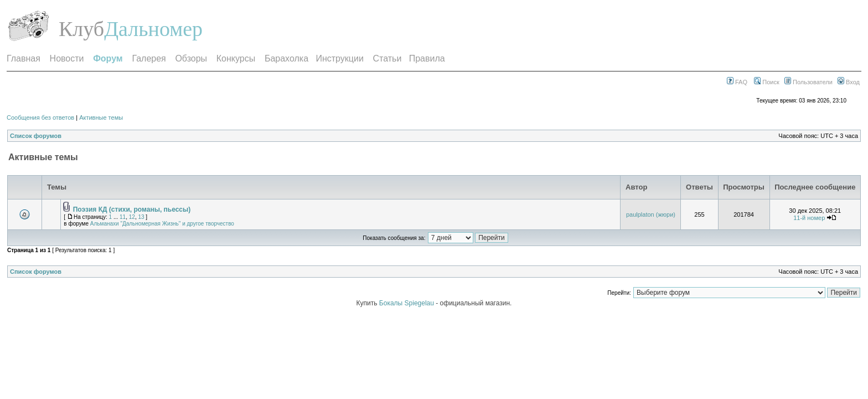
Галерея (149, 58)
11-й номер (809, 218)
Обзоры (191, 58)
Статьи (387, 58)
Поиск (767, 82)
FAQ (737, 82)
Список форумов (36, 136)
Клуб (81, 29)
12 (132, 217)
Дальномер (153, 29)
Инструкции (339, 58)
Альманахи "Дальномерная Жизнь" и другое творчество (162, 224)
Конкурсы (236, 58)
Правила (427, 58)
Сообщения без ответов (40, 117)
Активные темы (101, 117)
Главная (24, 58)
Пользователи (808, 82)
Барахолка (286, 58)
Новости (67, 58)
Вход (849, 82)
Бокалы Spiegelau (407, 303)
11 (123, 217)
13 (141, 217)
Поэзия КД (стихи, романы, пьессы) (132, 209)
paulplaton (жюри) (651, 214)
